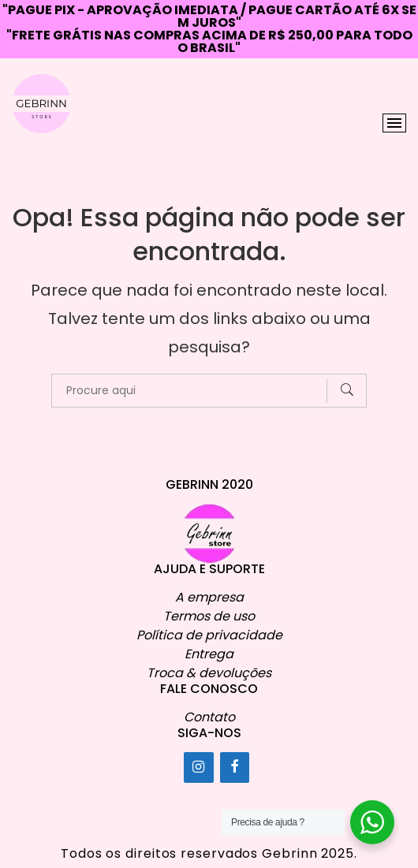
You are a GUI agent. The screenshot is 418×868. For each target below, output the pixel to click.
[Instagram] (199, 767)
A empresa (209, 597)
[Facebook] (235, 767)
